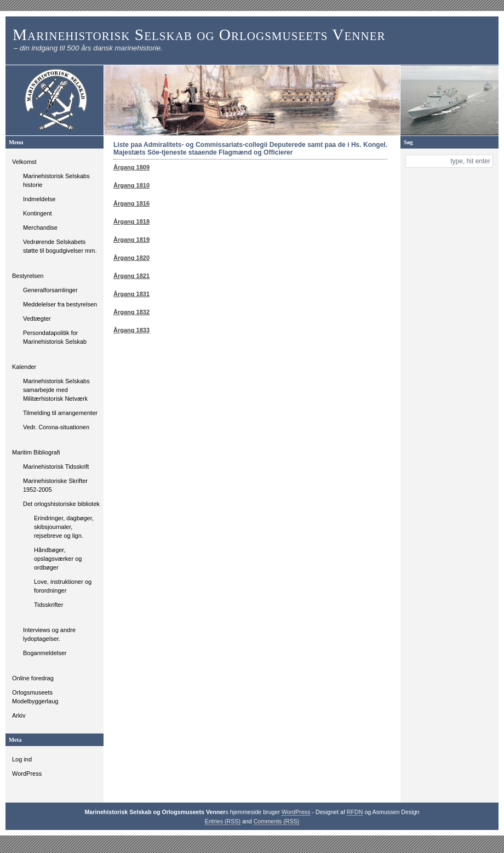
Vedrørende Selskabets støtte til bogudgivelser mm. (60, 246)
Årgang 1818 (131, 221)
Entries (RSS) (223, 821)
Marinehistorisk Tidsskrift (56, 467)
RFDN (355, 812)
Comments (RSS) (277, 821)
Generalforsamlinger (50, 290)
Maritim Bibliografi (36, 452)
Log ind (22, 759)
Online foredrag (33, 678)
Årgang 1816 (131, 203)
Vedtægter (37, 319)
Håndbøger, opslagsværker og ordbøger (58, 559)
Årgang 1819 (131, 240)
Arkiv (19, 715)
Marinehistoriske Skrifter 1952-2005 (55, 485)
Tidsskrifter (48, 605)
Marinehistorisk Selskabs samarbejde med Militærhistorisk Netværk (56, 390)
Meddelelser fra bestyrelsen (60, 304)
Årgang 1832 (131, 312)
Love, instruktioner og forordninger (63, 586)
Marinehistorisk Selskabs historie (56, 180)
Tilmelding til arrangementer (60, 413)
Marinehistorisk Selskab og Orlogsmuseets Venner (199, 35)
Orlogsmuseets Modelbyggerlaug (35, 697)
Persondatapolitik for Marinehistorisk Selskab (55, 337)
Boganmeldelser (45, 653)
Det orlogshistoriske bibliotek (61, 504)
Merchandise (40, 228)
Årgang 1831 (131, 294)
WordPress (27, 774)
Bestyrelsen (28, 276)
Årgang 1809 (131, 167)
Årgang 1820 (131, 258)
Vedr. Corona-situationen (56, 427)
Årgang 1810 (131, 185)
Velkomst (24, 162)
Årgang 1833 (131, 330)
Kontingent (38, 213)
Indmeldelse (39, 199)
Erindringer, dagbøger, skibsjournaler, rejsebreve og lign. (64, 527)
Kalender (24, 367)
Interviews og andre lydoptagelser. (49, 634)
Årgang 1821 (131, 276)
